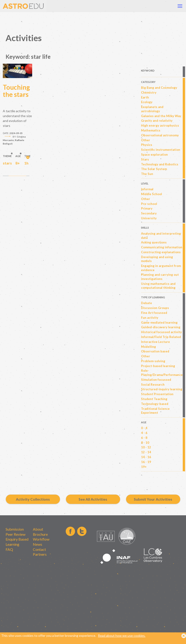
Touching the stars (16, 91)
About (38, 529)
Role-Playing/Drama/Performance (162, 373)
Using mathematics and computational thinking (158, 286)
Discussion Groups (155, 308)
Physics (147, 145)
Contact (39, 549)
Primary (147, 208)
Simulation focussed (156, 380)
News (38, 544)
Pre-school (149, 204)
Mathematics (151, 130)
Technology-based (155, 404)
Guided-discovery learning (161, 327)
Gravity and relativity (157, 121)
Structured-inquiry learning (162, 389)
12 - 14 (146, 452)
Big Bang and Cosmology (159, 88)
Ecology (147, 102)
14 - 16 (146, 457)
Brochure (40, 534)
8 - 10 (145, 443)
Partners (40, 554)
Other (146, 140)
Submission (15, 529)
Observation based (155, 351)
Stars (145, 159)
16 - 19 (146, 462)
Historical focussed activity (161, 332)
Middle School (152, 194)
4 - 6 (144, 433)
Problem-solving (153, 361)
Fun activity (150, 318)
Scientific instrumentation (161, 150)
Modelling (148, 347)
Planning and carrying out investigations (160, 277)
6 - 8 (144, 438)
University (149, 218)
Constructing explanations (161, 252)
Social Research (153, 384)
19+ (144, 467)
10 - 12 (146, 447)
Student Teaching (154, 399)
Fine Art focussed (154, 313)
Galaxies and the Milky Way (161, 116)
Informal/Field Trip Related (161, 337)
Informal (147, 189)
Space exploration (154, 154)
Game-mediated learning (159, 322)
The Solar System (154, 169)
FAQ (9, 549)
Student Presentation (157, 394)
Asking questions (154, 242)
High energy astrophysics (160, 125)
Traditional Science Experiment (155, 411)
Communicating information (162, 247)
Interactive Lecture (155, 342)
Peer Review (15, 534)
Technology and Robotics (160, 164)
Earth (145, 97)
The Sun (147, 174)
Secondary (149, 213)
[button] (180, 6)
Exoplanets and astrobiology (152, 109)
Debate (146, 303)
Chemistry (149, 92)
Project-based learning (158, 366)
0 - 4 (144, 428)
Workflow (41, 539)
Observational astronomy (160, 135)
